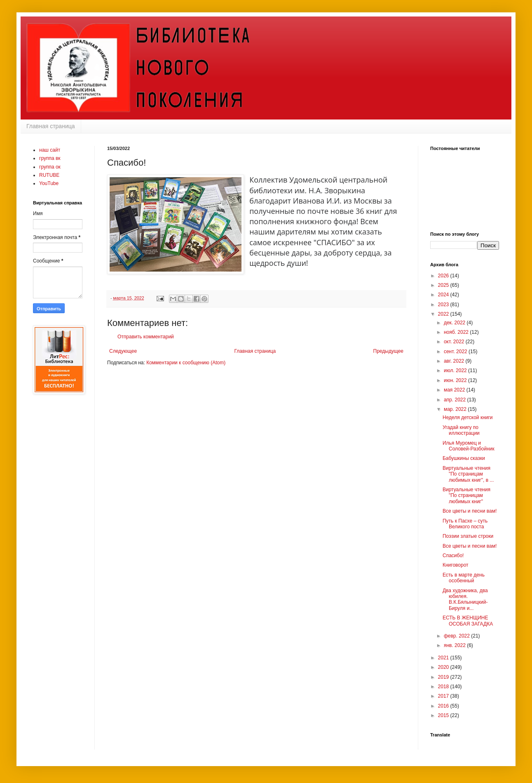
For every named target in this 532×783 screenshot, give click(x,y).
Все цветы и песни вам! (470, 511)
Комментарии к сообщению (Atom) (186, 363)
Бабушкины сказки (464, 458)
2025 (444, 285)
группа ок (50, 167)
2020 (444, 667)
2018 (444, 687)
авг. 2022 (455, 361)
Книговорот (456, 565)
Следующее (123, 351)
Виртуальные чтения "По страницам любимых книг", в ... (468, 474)
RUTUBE (49, 175)
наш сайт (50, 150)
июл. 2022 (456, 370)
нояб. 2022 (457, 332)
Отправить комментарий (146, 337)
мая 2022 (455, 390)
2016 (444, 706)
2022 (444, 314)
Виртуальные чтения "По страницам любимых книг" (466, 496)
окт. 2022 (455, 342)
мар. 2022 (456, 409)
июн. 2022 (456, 380)
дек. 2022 (455, 323)
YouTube (49, 183)
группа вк (50, 158)
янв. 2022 (455, 645)
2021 (444, 658)
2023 (444, 305)
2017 (444, 696)
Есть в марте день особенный (464, 578)
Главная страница (51, 126)
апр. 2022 (456, 400)
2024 (444, 295)
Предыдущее (388, 351)
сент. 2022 (456, 352)
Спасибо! (453, 556)
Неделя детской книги (468, 417)
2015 (444, 715)
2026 (444, 276)
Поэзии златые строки (468, 536)
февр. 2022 (457, 636)
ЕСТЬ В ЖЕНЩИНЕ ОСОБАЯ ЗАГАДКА (468, 621)
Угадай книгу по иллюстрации (461, 430)
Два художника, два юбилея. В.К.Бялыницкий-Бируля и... (465, 599)
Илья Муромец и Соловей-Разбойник (469, 446)
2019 (444, 677)
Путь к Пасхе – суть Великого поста (465, 524)
